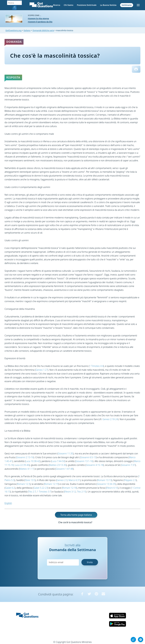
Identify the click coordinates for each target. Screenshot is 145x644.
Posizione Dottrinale (87, 5)
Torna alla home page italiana (76, 515)
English (8, 503)
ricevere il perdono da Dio (40, 22)
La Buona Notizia (108, 5)
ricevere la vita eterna (38, 18)
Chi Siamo (68, 5)
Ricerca (57, 5)
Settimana (127, 5)
